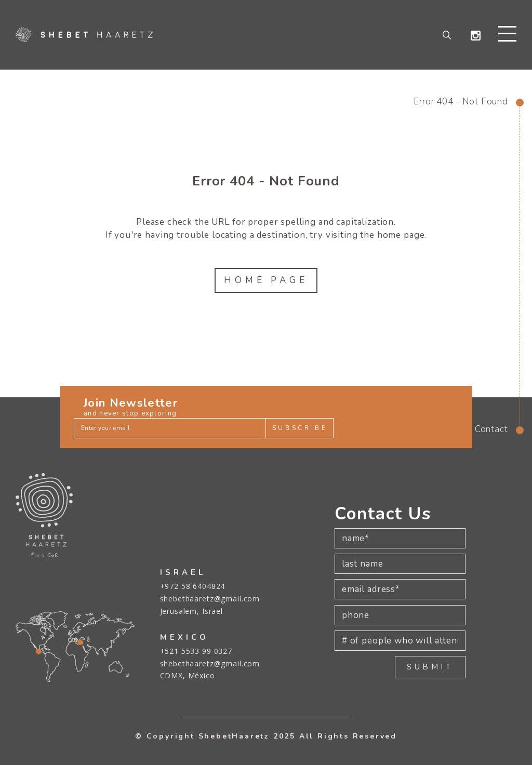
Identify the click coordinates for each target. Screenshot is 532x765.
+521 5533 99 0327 (196, 651)
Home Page (266, 281)
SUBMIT (430, 667)
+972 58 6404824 (193, 586)
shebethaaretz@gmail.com (210, 599)
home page (401, 236)
